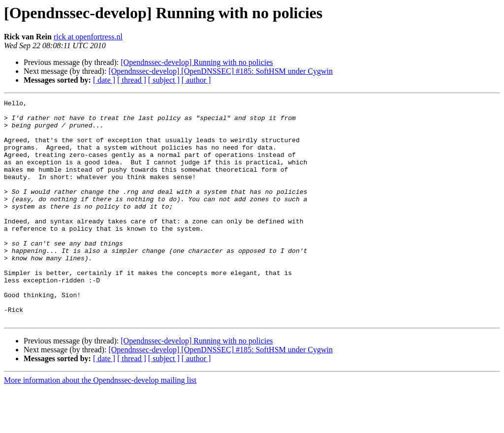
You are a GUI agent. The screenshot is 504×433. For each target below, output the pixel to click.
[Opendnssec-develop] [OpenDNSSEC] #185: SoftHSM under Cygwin (220, 71)
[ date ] (104, 80)
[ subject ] (164, 80)
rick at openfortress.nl (88, 37)
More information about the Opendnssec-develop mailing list (100, 424)
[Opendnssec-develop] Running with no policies (197, 62)
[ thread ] (132, 80)
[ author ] (196, 80)
